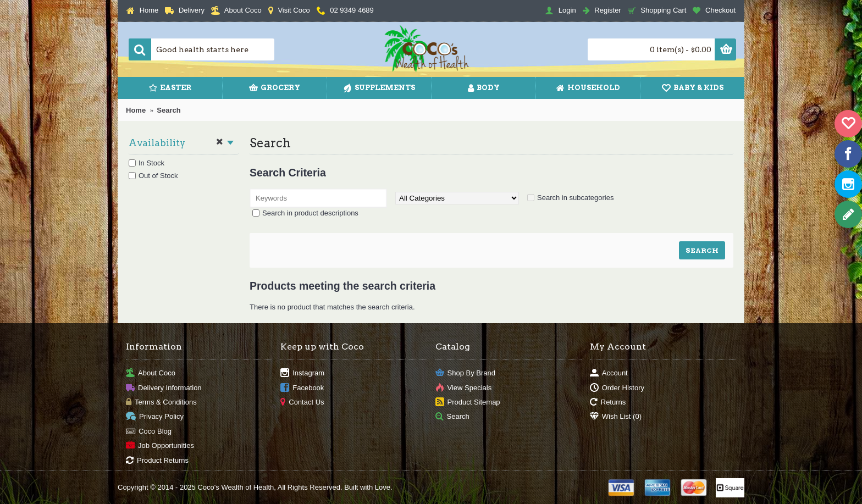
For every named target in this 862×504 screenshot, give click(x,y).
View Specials (464, 388)
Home (136, 110)
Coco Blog (149, 431)
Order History (617, 388)
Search (168, 110)
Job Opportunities (160, 446)
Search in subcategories (575, 198)
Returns (608, 403)
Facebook (302, 388)
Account (609, 373)
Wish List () (616, 417)
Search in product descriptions (310, 213)
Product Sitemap (468, 403)
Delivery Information (164, 388)
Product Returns (157, 460)
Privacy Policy (155, 417)
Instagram (302, 373)
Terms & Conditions (161, 403)
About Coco (151, 373)
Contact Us (302, 403)
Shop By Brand (465, 373)
